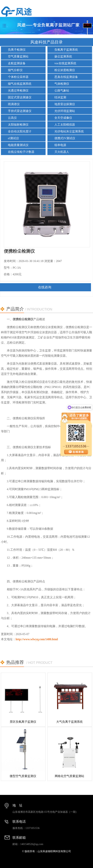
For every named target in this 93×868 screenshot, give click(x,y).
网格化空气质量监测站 (69, 776)
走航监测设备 (17, 63)
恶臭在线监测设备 (66, 77)
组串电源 (60, 145)
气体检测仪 (62, 84)
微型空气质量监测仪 (23, 776)
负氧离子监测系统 (66, 50)
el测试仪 (13, 138)
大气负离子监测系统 (69, 722)
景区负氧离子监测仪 (23, 722)
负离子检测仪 (17, 50)
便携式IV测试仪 (65, 138)
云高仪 (12, 118)
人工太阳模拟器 (65, 125)
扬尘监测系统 (63, 56)
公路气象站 (62, 91)
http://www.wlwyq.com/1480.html (37, 639)
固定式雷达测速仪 (20, 97)
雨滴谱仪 (14, 104)
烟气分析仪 (15, 70)
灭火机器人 (62, 152)
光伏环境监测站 (65, 111)
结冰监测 (60, 97)
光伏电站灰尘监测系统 (69, 131)
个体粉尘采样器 (18, 77)
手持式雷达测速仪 (20, 111)
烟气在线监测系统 (20, 84)
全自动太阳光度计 (20, 131)
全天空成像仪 (63, 118)
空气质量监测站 (18, 56)
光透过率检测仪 (18, 91)
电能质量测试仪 (18, 145)
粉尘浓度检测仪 (65, 70)
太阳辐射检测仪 (18, 125)
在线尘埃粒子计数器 (21, 152)
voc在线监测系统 (65, 63)
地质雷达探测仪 (65, 104)
